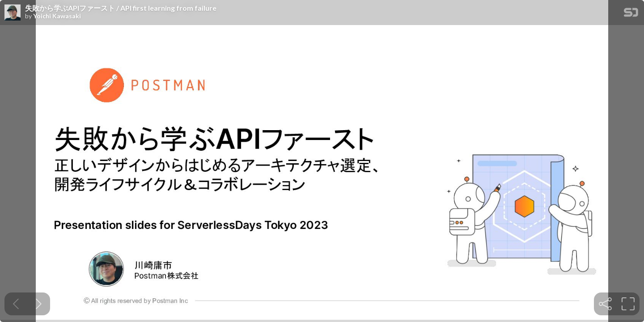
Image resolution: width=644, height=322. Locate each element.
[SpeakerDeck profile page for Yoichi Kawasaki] (13, 13)
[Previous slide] (16, 304)
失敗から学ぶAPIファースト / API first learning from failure (121, 8)
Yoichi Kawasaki (57, 16)
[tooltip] (605, 304)
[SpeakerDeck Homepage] (631, 14)
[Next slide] (39, 304)
